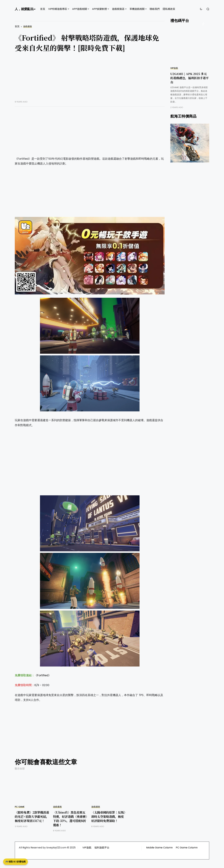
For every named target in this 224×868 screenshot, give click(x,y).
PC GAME (20, 807)
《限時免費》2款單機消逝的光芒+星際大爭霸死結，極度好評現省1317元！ (32, 816)
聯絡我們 (155, 9)
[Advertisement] (90, 79)
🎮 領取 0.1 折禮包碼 (15, 862)
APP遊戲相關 (80, 9)
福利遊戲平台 (102, 848)
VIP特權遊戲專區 (58, 9)
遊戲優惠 (28, 27)
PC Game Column (187, 848)
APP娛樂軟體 (99, 9)
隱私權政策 (169, 9)
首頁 (43, 9)
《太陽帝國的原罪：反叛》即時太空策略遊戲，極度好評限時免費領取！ (108, 816)
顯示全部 (20, 769)
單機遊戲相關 (137, 9)
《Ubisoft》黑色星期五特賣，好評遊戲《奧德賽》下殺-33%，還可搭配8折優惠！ (70, 819)
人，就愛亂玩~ (25, 9)
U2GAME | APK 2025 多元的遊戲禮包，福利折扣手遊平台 (190, 78)
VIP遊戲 (174, 68)
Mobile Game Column (159, 848)
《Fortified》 (43, 675)
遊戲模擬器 (118, 9)
